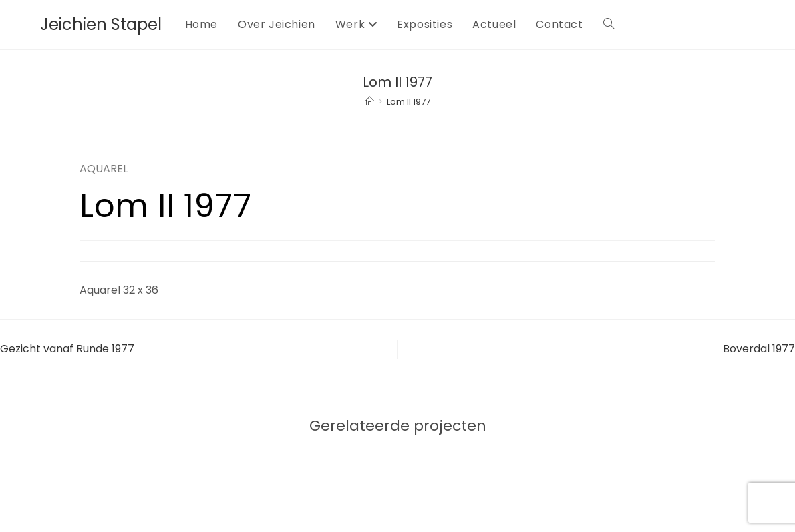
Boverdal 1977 (759, 349)
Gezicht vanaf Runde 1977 (67, 349)
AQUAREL (104, 169)
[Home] (370, 102)
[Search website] (609, 25)
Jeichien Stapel (101, 24)
